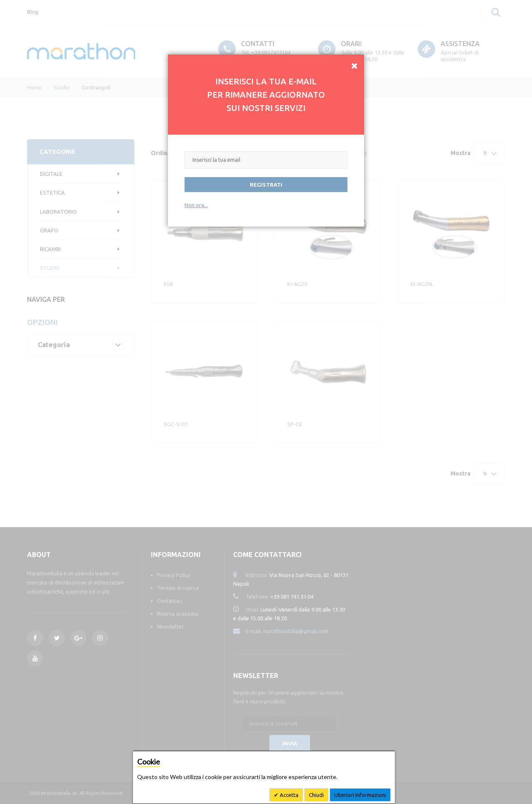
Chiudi (316, 795)
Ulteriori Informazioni (360, 795)
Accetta (288, 795)
